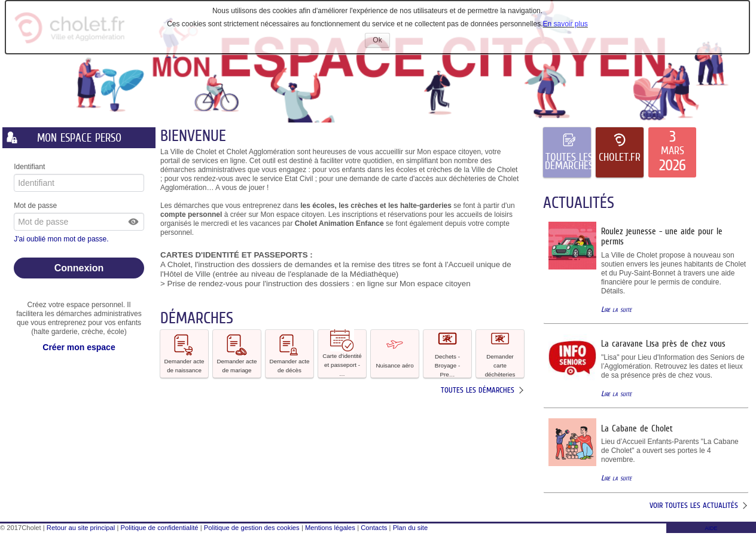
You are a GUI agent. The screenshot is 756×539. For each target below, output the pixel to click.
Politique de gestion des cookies (252, 528)
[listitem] (672, 152)
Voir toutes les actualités (694, 505)
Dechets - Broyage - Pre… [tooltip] (447, 354)
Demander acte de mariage (237, 353)
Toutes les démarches (478, 390)
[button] (134, 222)
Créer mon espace (79, 347)
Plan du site (410, 528)
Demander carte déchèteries (500, 354)
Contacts (374, 528)
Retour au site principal (81, 528)
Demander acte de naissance (185, 353)
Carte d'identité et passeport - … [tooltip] (342, 353)
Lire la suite (616, 309)
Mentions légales (330, 528)
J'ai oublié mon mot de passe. (62, 239)
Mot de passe (35, 206)
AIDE (711, 528)
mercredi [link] (215, 223)
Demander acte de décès (290, 353)
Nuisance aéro (394, 353)
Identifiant (29, 167)
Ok (381, 42)
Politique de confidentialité (160, 528)
